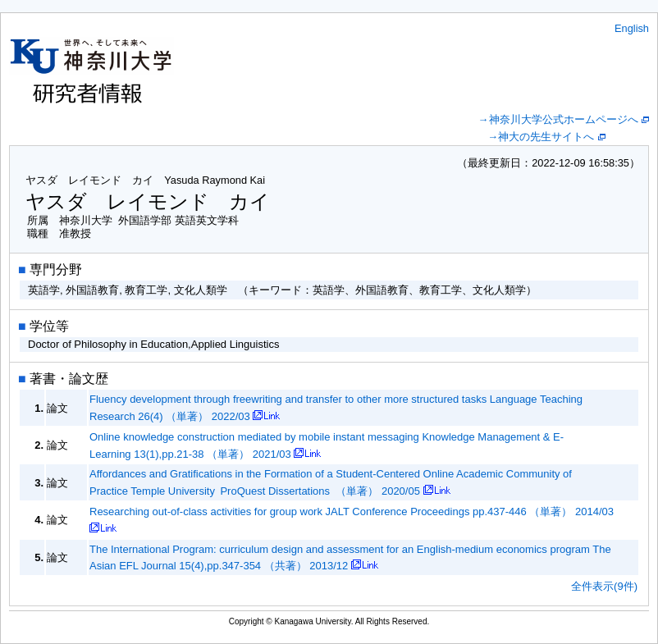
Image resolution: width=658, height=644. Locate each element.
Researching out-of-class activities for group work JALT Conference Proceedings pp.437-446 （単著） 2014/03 (352, 512)
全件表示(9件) (604, 586)
